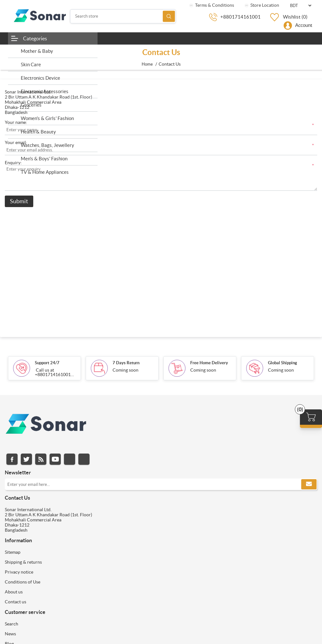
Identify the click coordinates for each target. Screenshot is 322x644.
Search (169, 16)
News (10, 634)
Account (304, 25)
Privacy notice (19, 572)
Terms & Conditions (211, 5)
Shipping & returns (23, 562)
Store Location (261, 5)
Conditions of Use (23, 582)
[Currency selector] (301, 6)
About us (14, 592)
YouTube (55, 459)
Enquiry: (13, 163)
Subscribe (309, 484)
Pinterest (84, 459)
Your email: (16, 142)
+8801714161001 (240, 17)
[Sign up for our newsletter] (161, 484)
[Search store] (123, 16)
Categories (35, 38)
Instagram (70, 459)
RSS (41, 459)
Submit (19, 201)
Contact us (16, 602)
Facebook (12, 459)
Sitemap (13, 552)
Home (147, 64)
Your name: (16, 122)
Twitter (26, 459)
